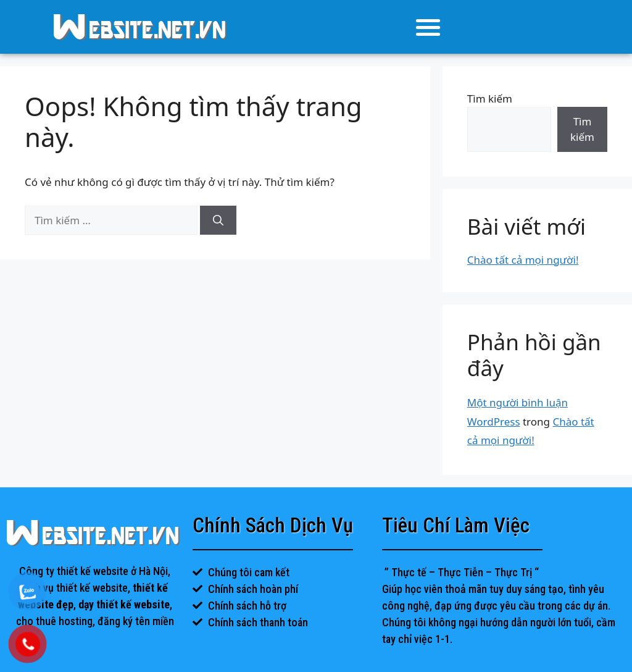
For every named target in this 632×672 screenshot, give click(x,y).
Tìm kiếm (490, 99)
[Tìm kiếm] (218, 220)
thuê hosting (64, 621)
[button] (429, 27)
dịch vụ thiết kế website (75, 588)
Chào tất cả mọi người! (523, 260)
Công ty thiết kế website (74, 571)
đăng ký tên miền (136, 621)
